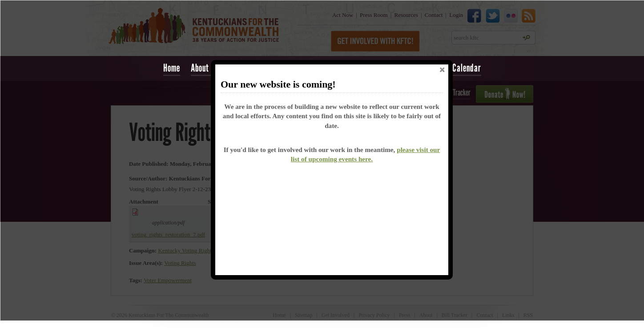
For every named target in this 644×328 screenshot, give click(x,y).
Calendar (467, 68)
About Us (205, 68)
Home (172, 68)
